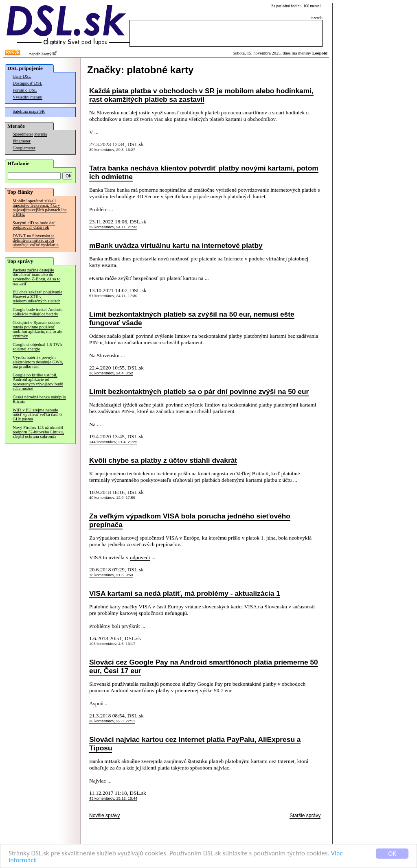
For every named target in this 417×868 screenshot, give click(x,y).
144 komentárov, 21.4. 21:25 (113, 442)
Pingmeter (22, 141)
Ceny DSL (22, 76)
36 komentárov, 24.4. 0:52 (111, 373)
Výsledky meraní (27, 97)
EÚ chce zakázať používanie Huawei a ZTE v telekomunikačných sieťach (37, 296)
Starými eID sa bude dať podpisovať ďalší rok (34, 225)
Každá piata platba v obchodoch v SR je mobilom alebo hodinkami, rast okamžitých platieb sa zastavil (201, 95)
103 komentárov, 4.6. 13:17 (112, 644)
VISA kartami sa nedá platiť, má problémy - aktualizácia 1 (185, 593)
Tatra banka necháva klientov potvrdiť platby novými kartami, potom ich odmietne (204, 172)
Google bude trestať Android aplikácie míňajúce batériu (38, 312)
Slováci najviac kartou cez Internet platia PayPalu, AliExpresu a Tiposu (195, 744)
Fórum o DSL (25, 90)
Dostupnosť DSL (27, 83)
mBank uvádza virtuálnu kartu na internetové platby (176, 245)
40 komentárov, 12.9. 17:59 (112, 498)
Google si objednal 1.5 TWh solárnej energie (37, 347)
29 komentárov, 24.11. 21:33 (113, 227)
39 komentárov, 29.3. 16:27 (112, 150)
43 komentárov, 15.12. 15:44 (113, 798)
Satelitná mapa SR (29, 111)
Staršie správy (305, 816)
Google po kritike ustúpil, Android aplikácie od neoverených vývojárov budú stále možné (38, 382)
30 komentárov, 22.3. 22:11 (112, 721)
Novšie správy (104, 816)
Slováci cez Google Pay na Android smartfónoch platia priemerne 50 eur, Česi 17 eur (204, 666)
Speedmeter (23, 134)
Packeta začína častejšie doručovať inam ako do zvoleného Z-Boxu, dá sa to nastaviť (36, 277)
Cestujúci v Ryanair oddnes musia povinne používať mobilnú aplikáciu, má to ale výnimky (37, 329)
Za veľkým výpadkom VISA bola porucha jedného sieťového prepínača (190, 520)
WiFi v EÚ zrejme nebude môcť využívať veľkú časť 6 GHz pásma (37, 414)
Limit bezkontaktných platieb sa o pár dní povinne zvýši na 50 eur (199, 391)
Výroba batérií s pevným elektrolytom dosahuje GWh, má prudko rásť (38, 362)
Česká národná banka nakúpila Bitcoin (39, 399)
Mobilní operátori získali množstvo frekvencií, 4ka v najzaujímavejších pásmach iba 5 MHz (40, 208)
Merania (41, 134)
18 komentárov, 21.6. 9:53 (111, 575)
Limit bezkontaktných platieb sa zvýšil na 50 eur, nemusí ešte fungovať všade (192, 318)
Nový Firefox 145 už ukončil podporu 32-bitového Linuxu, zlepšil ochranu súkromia (38, 432)
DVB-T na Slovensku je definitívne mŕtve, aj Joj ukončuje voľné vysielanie (36, 240)
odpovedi (140, 557)
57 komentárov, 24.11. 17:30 (113, 296)
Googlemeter (24, 148)
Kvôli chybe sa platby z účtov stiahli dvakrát (163, 460)
